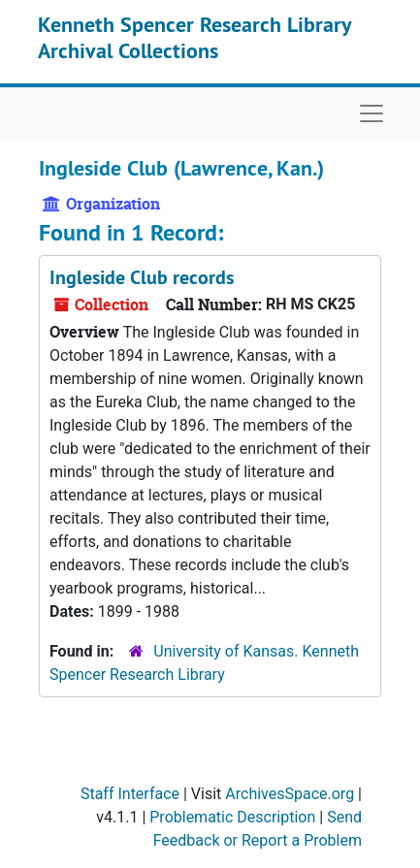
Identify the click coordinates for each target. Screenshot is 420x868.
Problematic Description (232, 817)
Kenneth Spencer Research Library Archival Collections (194, 37)
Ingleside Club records (142, 277)
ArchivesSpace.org (290, 794)
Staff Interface (130, 794)
